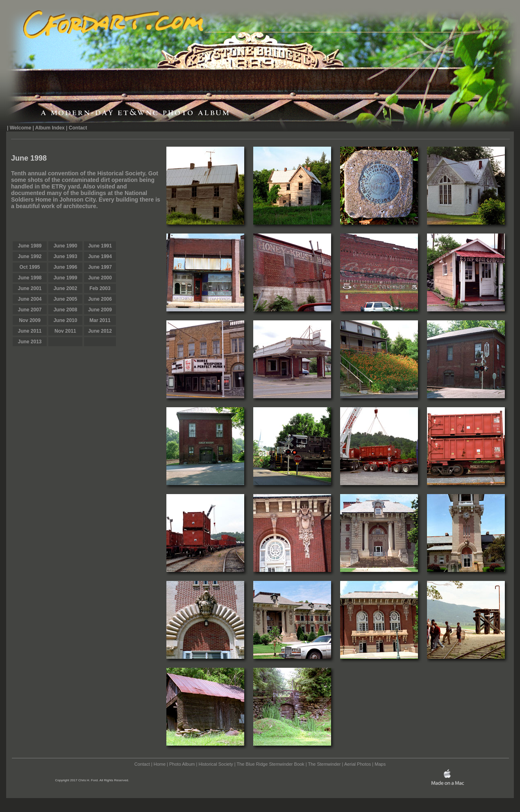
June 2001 (30, 288)
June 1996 (65, 267)
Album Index (50, 128)
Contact (78, 128)
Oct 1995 (30, 267)
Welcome (20, 128)
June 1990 (65, 246)
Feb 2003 (100, 288)
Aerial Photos (358, 764)
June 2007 (30, 310)
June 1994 (100, 256)
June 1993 (65, 256)
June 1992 (30, 256)
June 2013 (30, 342)
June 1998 (30, 278)
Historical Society (216, 764)
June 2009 (100, 310)
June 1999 (65, 278)
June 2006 (100, 299)
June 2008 (65, 310)
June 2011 (30, 331)
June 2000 (100, 278)
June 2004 (30, 299)
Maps (380, 764)
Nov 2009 (30, 320)
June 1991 (100, 246)
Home (160, 764)
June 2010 (65, 320)
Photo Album (182, 764)
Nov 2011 (65, 331)
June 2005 (65, 299)
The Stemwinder (324, 764)
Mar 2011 (100, 320)
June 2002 (65, 288)
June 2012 (100, 331)
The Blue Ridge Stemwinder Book (271, 764)
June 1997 (100, 267)
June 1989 (30, 246)
